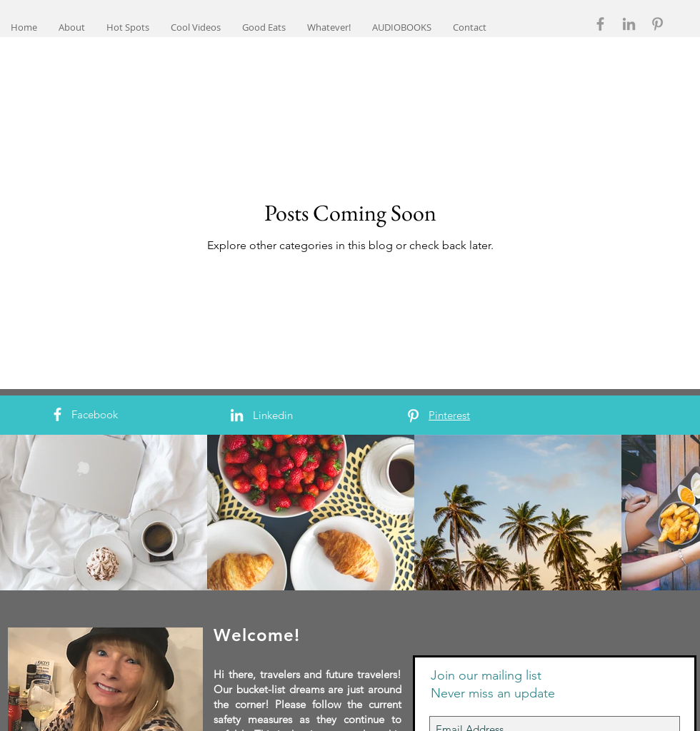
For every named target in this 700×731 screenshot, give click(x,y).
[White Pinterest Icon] (413, 416)
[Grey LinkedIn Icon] (629, 24)
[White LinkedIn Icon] (237, 415)
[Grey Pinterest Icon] (657, 24)
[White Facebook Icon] (57, 414)
